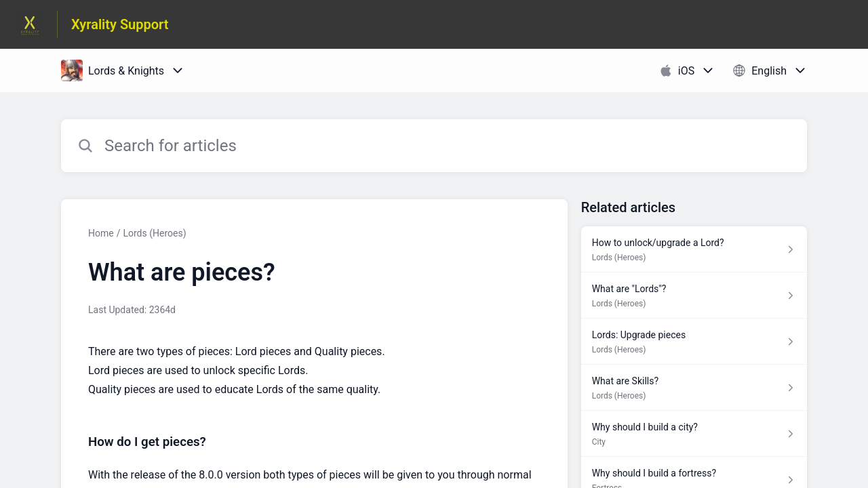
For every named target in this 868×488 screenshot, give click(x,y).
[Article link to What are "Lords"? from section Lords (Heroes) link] (694, 296)
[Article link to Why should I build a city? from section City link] (694, 434)
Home (101, 233)
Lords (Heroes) (154, 233)
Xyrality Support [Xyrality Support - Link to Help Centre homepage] (120, 24)
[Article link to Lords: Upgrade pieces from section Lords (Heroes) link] (694, 342)
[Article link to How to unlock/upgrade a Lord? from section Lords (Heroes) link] (694, 249)
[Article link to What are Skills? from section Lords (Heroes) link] (694, 388)
